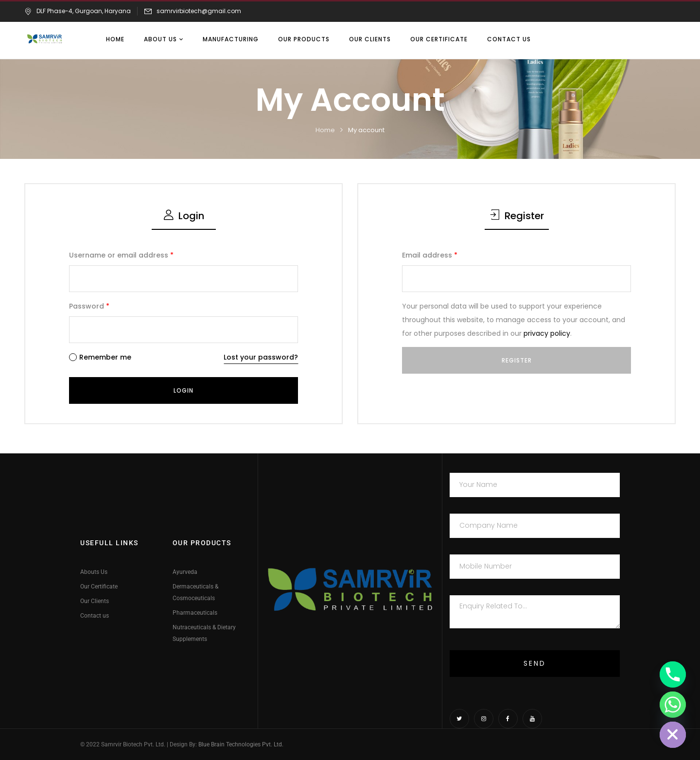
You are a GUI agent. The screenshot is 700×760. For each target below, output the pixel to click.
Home (325, 130)
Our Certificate (99, 587)
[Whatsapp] (673, 705)
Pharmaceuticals (195, 613)
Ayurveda (185, 572)
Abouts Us (94, 572)
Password (89, 306)
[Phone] (673, 674)
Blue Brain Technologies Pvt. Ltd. (241, 744)
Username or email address (121, 255)
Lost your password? (261, 357)
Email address (430, 255)
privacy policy (547, 333)
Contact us (95, 616)
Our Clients (95, 601)
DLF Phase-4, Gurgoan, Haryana (78, 11)
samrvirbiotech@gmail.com (199, 11)
